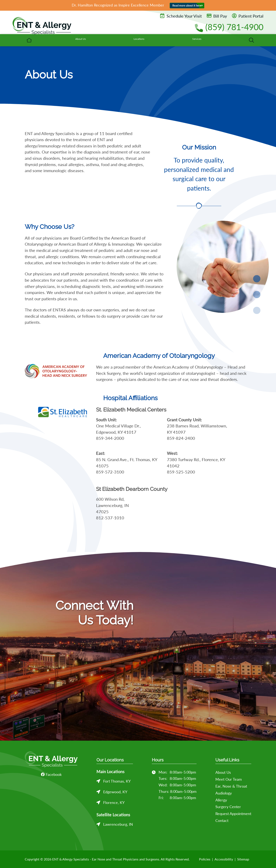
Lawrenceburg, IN (118, 824)
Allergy (221, 800)
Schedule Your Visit (181, 16)
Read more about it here (187, 6)
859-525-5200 (181, 472)
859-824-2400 (181, 438)
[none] (143, 40)
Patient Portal (248, 16)
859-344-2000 (110, 438)
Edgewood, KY (115, 792)
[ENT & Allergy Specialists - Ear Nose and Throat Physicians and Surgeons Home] (42, 27)
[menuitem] (113, 40)
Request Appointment (233, 814)
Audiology (224, 793)
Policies (205, 859)
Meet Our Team (229, 779)
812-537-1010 (110, 518)
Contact (222, 820)
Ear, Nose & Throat (231, 786)
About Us (223, 772)
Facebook (51, 774)
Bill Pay (217, 16)
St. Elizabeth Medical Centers (131, 410)
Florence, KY (114, 802)
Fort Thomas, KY (117, 781)
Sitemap (243, 859)
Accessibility (224, 859)
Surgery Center (228, 807)
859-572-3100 (110, 472)
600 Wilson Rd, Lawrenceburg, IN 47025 (112, 505)
